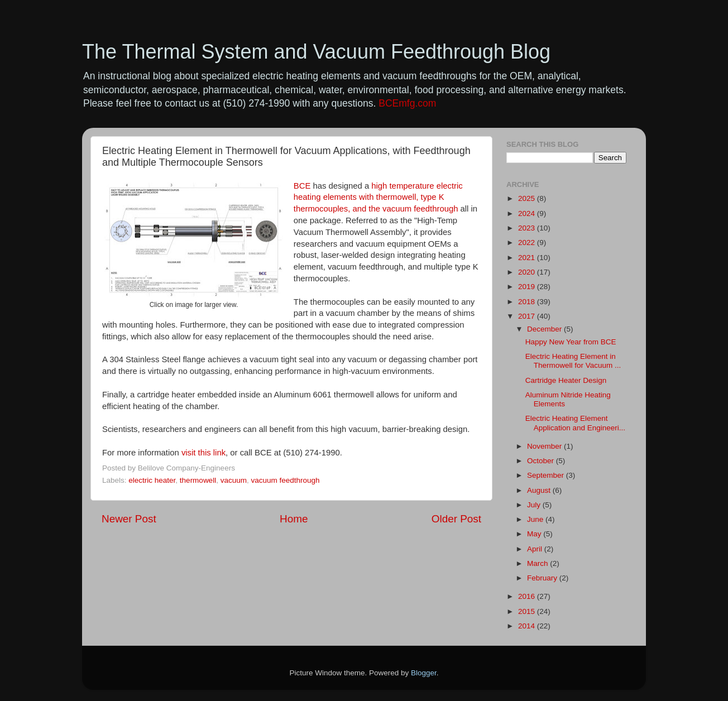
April (536, 549)
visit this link (203, 453)
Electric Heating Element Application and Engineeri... (575, 423)
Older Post (456, 519)
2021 (528, 258)
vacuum (234, 480)
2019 (528, 287)
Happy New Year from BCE (571, 342)
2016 (528, 596)
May (535, 534)
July (535, 505)
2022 (528, 243)
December (545, 329)
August (540, 490)
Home (294, 519)
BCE (302, 186)
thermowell (198, 480)
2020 (528, 272)
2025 (528, 198)
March (538, 563)
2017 (528, 316)
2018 (528, 302)
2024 (528, 213)
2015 (528, 611)
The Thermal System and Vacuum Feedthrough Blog (316, 52)
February (543, 578)
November (545, 446)
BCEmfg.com (407, 103)
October (542, 461)
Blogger (424, 673)
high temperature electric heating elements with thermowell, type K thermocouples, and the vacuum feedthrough (378, 198)
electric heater (152, 480)
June (536, 519)
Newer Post (129, 519)
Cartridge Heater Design (566, 380)
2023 (528, 228)
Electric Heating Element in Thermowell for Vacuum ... (573, 361)
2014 (528, 626)
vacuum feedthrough (285, 480)
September (547, 475)
